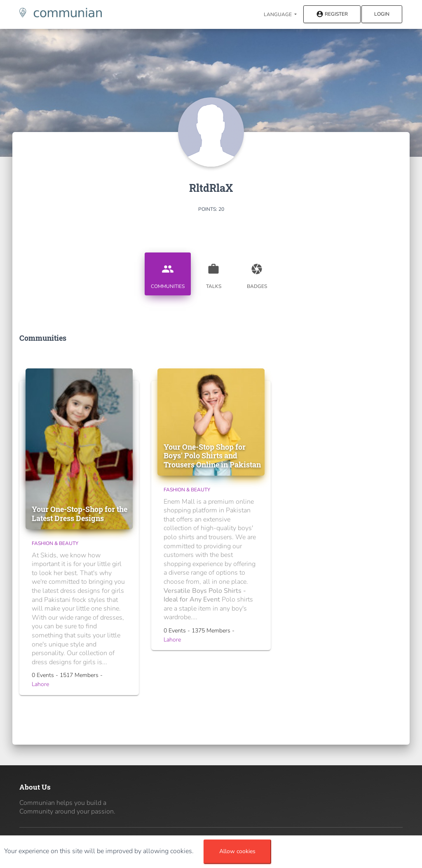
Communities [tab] (168, 273)
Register (332, 15)
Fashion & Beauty (55, 543)
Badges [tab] (257, 273)
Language (278, 14)
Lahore (40, 684)
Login (382, 14)
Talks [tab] (213, 273)
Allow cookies (237, 851)
